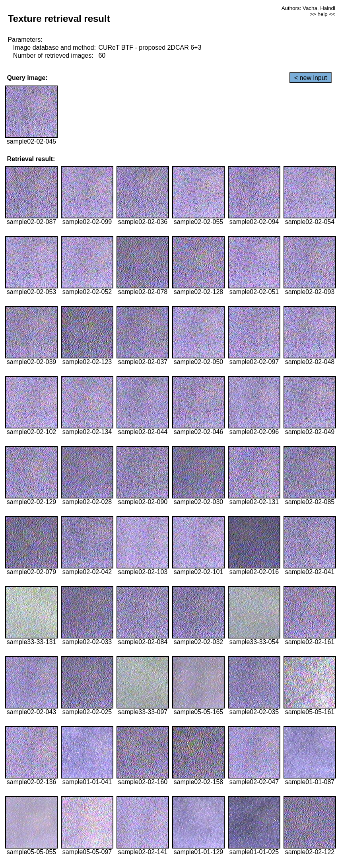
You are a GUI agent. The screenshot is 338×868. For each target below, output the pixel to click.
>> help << (322, 14)
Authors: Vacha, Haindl (308, 8)
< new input (311, 78)
